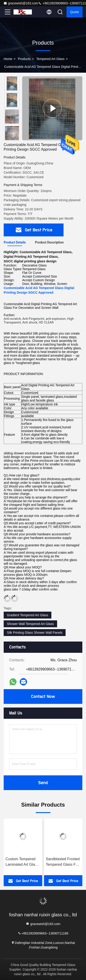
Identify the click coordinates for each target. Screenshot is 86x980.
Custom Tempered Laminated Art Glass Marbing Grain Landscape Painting (22, 862)
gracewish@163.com (21, 3)
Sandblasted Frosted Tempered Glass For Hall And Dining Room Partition (63, 862)
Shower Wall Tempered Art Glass (30, 624)
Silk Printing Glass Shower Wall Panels (35, 633)
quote (75, 12)
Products (24, 59)
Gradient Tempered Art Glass (28, 615)
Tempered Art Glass (50, 59)
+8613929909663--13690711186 (43, 933)
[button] (13, 138)
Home (8, 59)
